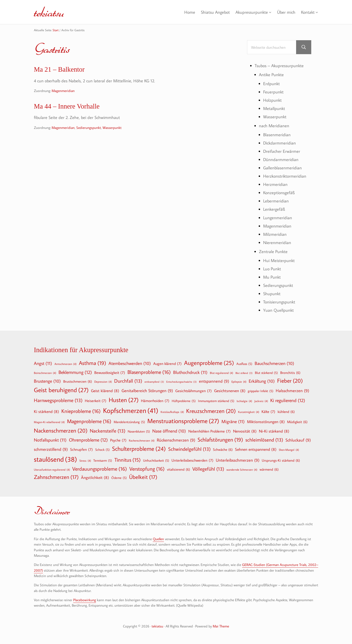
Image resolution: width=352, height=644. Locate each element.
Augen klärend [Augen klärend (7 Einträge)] (167, 364)
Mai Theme (221, 626)
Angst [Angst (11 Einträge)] (43, 363)
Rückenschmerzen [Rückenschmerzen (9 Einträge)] (176, 440)
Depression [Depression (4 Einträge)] (103, 381)
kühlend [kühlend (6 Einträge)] (286, 412)
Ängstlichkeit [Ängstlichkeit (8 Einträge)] (95, 477)
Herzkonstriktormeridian (285, 176)
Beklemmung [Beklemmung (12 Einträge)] (75, 372)
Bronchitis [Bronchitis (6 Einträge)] (290, 372)
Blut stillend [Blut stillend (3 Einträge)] (244, 373)
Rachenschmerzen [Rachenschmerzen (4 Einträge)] (142, 440)
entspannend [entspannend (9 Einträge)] (214, 381)
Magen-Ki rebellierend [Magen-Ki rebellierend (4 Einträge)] (49, 422)
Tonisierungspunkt (279, 302)
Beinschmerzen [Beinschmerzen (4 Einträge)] (45, 373)
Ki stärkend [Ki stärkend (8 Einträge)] (46, 411)
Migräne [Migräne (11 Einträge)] (233, 421)
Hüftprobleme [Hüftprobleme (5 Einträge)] (184, 401)
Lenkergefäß (274, 209)
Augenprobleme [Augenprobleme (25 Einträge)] (209, 363)
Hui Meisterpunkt (279, 260)
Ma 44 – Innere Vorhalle (67, 106)
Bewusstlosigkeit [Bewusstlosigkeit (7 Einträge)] (110, 372)
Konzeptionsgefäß (279, 193)
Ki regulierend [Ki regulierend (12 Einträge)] (288, 400)
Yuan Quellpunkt (278, 310)
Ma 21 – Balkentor (59, 69)
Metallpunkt (274, 108)
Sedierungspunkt (89, 128)
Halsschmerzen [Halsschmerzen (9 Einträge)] (292, 391)
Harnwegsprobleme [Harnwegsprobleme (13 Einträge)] (58, 400)
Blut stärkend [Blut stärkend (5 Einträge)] (266, 373)
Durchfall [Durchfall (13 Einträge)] (128, 381)
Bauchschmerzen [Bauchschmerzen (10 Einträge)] (274, 364)
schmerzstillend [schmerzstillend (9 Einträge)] (51, 449)
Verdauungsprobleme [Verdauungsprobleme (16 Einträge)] (100, 469)
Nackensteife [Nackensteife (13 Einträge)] (108, 431)
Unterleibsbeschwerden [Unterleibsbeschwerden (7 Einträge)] (192, 460)
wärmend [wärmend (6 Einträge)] (269, 469)
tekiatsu (49, 12)
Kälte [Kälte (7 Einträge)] (268, 412)
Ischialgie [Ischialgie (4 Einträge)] (244, 401)
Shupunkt (272, 294)
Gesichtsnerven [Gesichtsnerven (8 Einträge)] (230, 391)
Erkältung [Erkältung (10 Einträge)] (262, 381)
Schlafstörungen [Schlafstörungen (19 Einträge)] (220, 440)
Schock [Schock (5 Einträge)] (102, 450)
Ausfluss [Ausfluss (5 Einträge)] (244, 364)
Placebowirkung (85, 600)
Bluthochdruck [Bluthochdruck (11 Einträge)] (190, 372)
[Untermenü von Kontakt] (317, 12)
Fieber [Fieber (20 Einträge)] (290, 381)
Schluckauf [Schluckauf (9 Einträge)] (298, 440)
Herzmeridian (275, 184)
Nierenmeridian (277, 242)
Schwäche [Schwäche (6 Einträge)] (223, 449)
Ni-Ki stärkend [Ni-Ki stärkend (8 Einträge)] (274, 431)
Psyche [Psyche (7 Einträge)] (118, 440)
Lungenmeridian (278, 218)
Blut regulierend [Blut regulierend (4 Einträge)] (221, 373)
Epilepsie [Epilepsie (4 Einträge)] (239, 381)
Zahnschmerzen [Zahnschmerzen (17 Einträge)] (56, 477)
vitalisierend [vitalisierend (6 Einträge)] (178, 469)
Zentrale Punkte (273, 251)
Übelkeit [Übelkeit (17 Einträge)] (143, 477)
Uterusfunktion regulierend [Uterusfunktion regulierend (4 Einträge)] (52, 469)
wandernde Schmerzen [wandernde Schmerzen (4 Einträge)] (242, 469)
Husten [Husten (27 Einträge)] (124, 400)
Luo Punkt (272, 269)
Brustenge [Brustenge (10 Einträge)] (47, 381)
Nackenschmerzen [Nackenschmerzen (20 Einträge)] (61, 430)
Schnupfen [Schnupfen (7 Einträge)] (81, 449)
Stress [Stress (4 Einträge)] (85, 460)
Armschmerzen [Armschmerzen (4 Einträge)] (65, 364)
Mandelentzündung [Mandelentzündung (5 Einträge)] (129, 422)
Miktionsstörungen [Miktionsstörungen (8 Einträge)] (266, 422)
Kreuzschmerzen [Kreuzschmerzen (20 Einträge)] (211, 411)
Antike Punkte (271, 74)
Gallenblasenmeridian (282, 168)
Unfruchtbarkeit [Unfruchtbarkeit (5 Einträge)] (156, 460)
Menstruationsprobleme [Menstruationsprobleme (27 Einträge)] (183, 421)
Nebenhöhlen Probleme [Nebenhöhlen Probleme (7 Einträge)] (210, 431)
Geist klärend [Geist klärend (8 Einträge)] (105, 391)
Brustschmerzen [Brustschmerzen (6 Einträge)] (78, 381)
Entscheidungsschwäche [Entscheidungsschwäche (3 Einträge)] (181, 382)
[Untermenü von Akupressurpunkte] (270, 12)
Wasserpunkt (112, 128)
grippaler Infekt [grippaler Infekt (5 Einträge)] (261, 391)
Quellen (158, 539)
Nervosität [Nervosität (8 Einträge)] (245, 431)
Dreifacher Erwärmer (282, 151)
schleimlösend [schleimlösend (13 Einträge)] (264, 440)
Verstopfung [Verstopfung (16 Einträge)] (147, 469)
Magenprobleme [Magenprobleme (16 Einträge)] (89, 421)
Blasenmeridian (277, 135)
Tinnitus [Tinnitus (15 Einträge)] (128, 460)
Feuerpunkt (273, 92)
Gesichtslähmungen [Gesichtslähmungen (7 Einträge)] (194, 391)
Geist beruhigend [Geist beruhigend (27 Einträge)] (61, 390)
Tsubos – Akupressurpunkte (279, 66)
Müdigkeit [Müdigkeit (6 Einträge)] (297, 422)
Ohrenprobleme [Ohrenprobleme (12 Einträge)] (88, 440)
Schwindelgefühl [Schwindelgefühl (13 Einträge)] (189, 449)
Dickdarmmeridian (280, 143)
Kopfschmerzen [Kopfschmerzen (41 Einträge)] (131, 410)
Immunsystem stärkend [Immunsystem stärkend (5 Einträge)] (216, 401)
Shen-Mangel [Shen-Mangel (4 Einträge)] (289, 450)
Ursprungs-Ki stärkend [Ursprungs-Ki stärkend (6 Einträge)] (281, 460)
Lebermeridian (276, 201)
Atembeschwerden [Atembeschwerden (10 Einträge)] (130, 364)
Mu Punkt (272, 277)
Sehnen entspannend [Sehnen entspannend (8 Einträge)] (256, 449)
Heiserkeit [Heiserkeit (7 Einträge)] (96, 401)
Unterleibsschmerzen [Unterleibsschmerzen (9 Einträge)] (238, 460)
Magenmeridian (63, 91)
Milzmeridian (275, 234)
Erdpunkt (271, 83)
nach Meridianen (274, 126)
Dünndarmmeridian (281, 159)
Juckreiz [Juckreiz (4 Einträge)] (261, 401)
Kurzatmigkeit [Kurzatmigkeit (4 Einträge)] (249, 412)
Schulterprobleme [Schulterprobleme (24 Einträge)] (139, 449)
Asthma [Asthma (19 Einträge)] (93, 363)
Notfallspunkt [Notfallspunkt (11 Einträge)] (50, 440)
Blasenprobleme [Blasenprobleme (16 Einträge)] (149, 372)
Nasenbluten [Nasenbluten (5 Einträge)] (139, 431)
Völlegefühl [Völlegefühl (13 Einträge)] (208, 469)
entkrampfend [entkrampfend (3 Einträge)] (154, 382)
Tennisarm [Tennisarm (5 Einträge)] (103, 460)
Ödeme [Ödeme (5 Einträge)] (119, 478)
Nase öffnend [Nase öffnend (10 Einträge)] (169, 431)
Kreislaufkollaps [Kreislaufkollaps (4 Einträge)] (172, 412)
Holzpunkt (272, 100)
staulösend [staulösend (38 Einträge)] (55, 459)
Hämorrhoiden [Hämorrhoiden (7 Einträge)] (155, 401)
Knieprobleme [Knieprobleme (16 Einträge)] (81, 411)
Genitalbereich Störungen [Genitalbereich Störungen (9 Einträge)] (147, 391)
